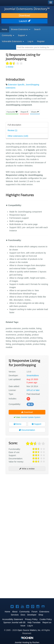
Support (37, 424)
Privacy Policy (31, 619)
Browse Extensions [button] (21, 29)
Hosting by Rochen (27, 642)
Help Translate (34, 622)
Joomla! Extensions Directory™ (27, 9)
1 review (10, 67)
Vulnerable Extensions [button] (13, 41)
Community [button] (8, 35)
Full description (14, 125)
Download (24, 16)
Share (35, 112)
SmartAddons (33, 376)
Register (41, 41)
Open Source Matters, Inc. (29, 630)
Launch (24, 21)
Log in (31, 41)
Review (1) (12, 130)
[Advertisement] (27, 503)
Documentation (27, 430)
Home (5, 29)
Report (24, 112)
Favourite (12, 112)
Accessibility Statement (13, 619)
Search (37, 29)
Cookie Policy (46, 619)
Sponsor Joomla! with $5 (14, 622)
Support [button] (23, 35)
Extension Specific (16, 85)
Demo (17, 424)
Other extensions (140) (18, 136)
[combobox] (35, 47)
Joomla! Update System (31, 417)
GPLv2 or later (33, 390)
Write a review (27, 469)
